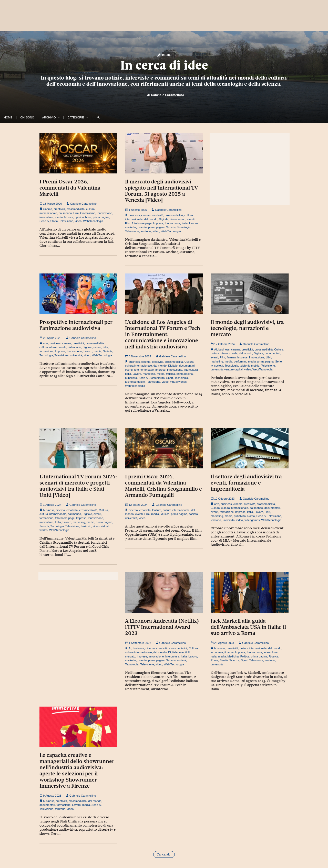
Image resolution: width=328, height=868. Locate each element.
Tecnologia (184, 227)
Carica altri (164, 854)
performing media (245, 361)
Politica (245, 656)
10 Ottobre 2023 (223, 499)
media (59, 217)
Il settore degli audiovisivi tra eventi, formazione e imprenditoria (246, 483)
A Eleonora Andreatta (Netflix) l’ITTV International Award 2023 (162, 627)
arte (45, 343)
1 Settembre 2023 (138, 643)
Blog (164, 55)
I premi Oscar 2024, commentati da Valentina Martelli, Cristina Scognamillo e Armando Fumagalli (163, 486)
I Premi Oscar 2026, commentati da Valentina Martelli (70, 188)
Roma (251, 516)
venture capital (233, 369)
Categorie (76, 117)
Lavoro (193, 223)
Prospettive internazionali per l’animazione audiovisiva (76, 325)
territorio (146, 231)
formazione (46, 351)
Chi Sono (27, 117)
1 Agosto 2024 (50, 505)
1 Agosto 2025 (136, 210)
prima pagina (101, 217)
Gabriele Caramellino (167, 95)
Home (8, 117)
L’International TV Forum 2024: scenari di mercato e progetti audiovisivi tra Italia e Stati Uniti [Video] (78, 486)
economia (217, 652)
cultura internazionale (53, 347)
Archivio (49, 117)
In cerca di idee (164, 65)
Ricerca (274, 656)
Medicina (233, 656)
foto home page (142, 223)
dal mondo (65, 213)
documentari (178, 219)
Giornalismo (88, 213)
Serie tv (44, 221)
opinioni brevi (83, 217)
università (76, 355)
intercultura (46, 217)
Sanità (224, 660)
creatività (59, 209)
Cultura (189, 362)
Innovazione (104, 213)
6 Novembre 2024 (138, 356)
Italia (185, 223)
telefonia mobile (135, 382)
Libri (268, 357)
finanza (231, 357)
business (134, 215)
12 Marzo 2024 (136, 505)
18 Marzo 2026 (51, 204)
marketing (131, 227)
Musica (69, 217)
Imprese (158, 223)
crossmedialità (76, 209)
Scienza (234, 660)
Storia (54, 221)
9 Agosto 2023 (50, 796)
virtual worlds (178, 382)
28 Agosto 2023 (222, 643)
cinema (48, 209)
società (219, 366)
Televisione (66, 221)
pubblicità (131, 378)
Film (76, 213)
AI (216, 349)
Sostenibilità (157, 378)
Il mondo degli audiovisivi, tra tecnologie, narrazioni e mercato (247, 328)
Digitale (164, 219)
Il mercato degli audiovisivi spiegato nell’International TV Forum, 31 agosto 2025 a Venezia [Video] (161, 191)
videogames (252, 520)
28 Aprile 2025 (50, 338)
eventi (191, 219)
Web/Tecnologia (93, 221)
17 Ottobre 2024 (223, 344)
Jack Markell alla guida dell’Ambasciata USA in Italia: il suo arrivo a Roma (248, 627)
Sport (170, 378)
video (78, 221)
